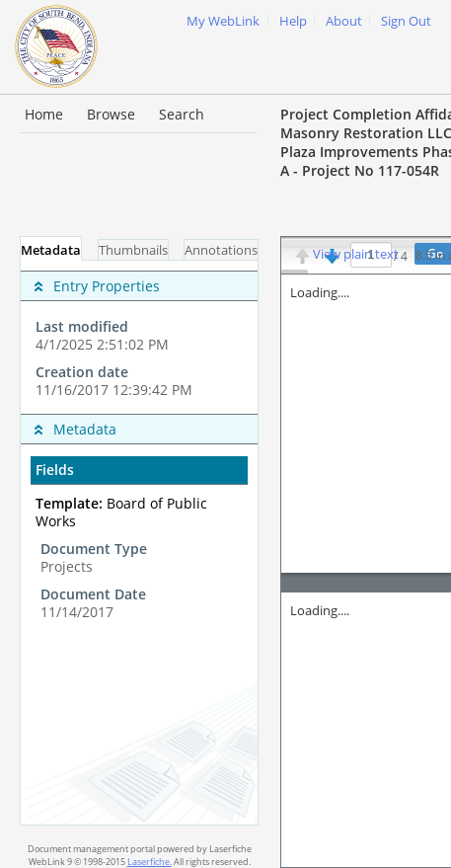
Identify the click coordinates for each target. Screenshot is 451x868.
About (344, 21)
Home (44, 114)
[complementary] (139, 337)
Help (293, 21)
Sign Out (406, 21)
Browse (111, 114)
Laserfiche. (150, 862)
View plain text (356, 255)
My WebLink (223, 21)
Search (182, 114)
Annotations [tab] (221, 250)
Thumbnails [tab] (133, 250)
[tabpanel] (139, 543)
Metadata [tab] (51, 250)
